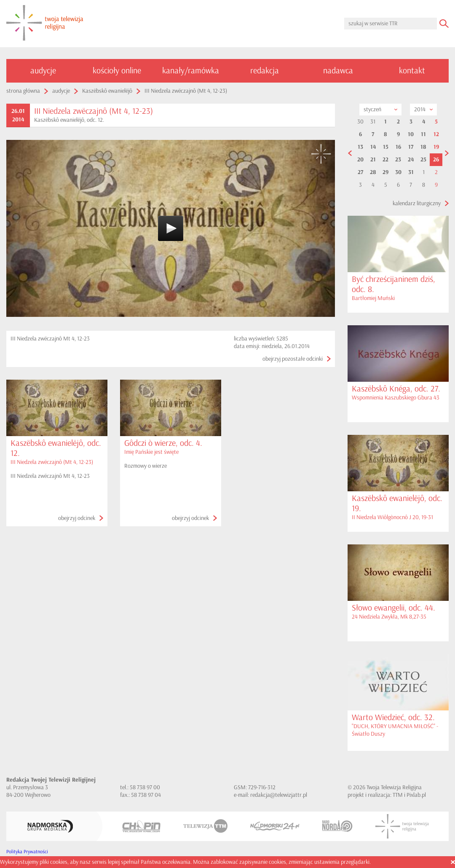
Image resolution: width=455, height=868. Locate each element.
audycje (43, 71)
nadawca (338, 71)
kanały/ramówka (191, 71)
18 (423, 147)
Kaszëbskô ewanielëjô (107, 91)
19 (436, 147)
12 (436, 134)
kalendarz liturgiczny (417, 203)
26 (436, 160)
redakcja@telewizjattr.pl (279, 795)
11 (423, 134)
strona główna (23, 91)
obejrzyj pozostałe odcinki (293, 359)
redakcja (265, 71)
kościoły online (117, 71)
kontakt (412, 71)
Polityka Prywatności (27, 852)
